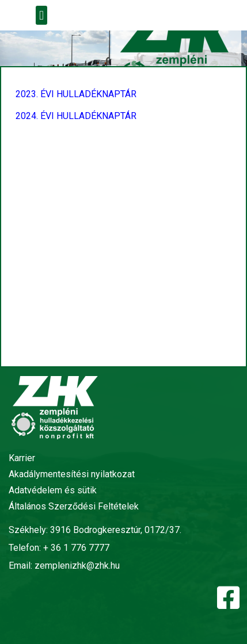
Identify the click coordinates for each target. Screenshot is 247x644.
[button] (41, 15)
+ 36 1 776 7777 (76, 548)
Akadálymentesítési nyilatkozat (72, 474)
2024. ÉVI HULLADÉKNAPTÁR (76, 116)
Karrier (22, 458)
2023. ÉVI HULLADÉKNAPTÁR (76, 94)
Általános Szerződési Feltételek (74, 506)
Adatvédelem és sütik (53, 490)
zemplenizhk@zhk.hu (77, 566)
